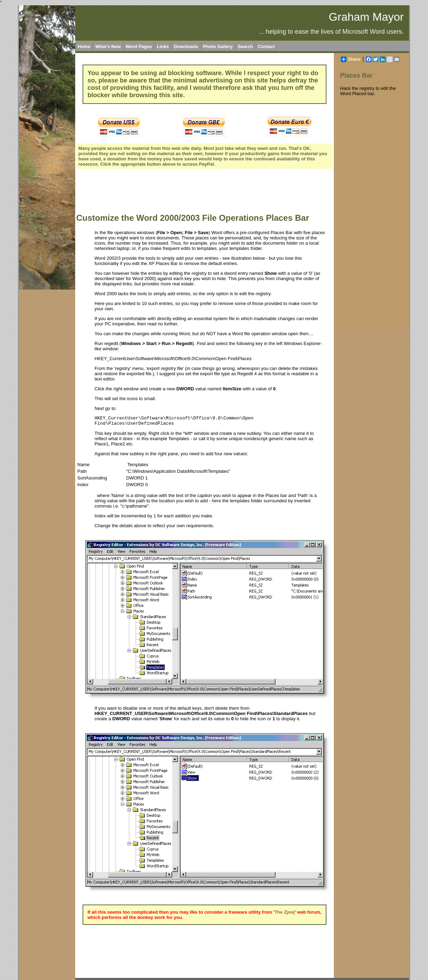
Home (84, 47)
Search (245, 47)
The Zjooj (285, 912)
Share (351, 59)
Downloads (186, 47)
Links (163, 47)
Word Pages (139, 47)
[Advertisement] (204, 192)
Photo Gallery (218, 47)
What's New (108, 47)
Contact (266, 47)
